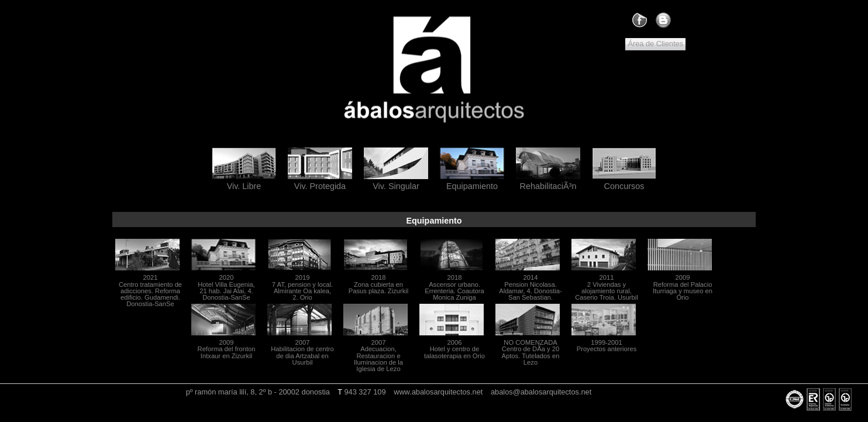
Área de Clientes (655, 44)
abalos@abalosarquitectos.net (541, 392)
